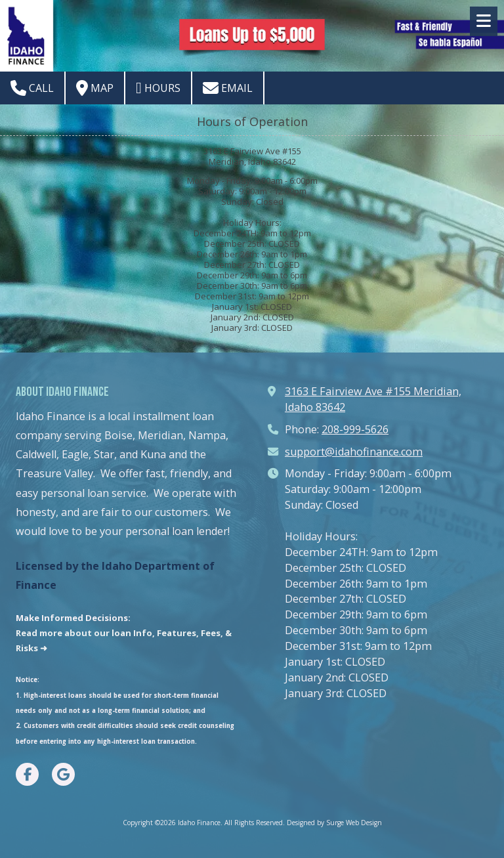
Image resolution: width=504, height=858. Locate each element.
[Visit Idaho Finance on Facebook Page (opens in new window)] (27, 774)
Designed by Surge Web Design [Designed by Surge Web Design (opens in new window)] (334, 823)
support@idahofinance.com (354, 452)
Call (32, 88)
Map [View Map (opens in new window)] (95, 88)
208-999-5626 (355, 429)
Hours (158, 88)
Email (228, 88)
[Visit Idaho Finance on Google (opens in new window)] (63, 774)
